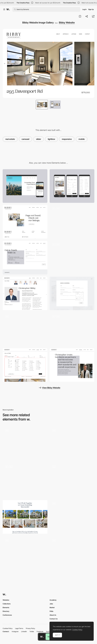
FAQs (51, 611)
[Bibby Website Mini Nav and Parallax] (72, 222)
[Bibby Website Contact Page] (25, 258)
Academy (53, 600)
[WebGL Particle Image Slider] (72, 480)
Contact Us (54, 619)
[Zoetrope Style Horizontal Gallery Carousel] (25, 443)
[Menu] (25, 554)
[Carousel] (72, 554)
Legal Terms (19, 628)
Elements (6, 607)
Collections (7, 604)
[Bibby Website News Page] (72, 329)
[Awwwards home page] (42, 637)
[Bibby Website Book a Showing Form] (25, 222)
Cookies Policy (8, 628)
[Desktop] (25, 186)
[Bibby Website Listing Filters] (25, 365)
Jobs (51, 604)
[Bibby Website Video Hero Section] (72, 293)
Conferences (7, 615)
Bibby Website (67, 23)
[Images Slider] (25, 480)
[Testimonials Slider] (72, 443)
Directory (6, 611)
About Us (53, 615)
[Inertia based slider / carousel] (72, 517)
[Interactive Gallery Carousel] (25, 517)
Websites (6, 600)
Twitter (32, 631)
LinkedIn (24, 631)
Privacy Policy (30, 628)
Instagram (15, 631)
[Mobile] (72, 186)
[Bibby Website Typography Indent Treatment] (72, 365)
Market (52, 607)
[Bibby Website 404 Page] (72, 258)
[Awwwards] (8, 9)
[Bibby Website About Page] (25, 329)
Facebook (40, 631)
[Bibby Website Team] (25, 293)
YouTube (49, 631)
